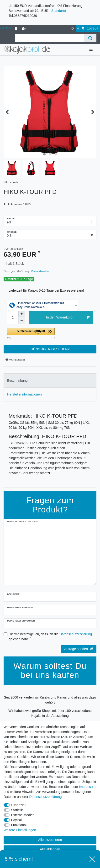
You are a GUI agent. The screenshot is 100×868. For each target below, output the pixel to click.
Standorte (59, 11)
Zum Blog (6, 28)
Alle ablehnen (50, 849)
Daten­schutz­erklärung (45, 797)
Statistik (17, 810)
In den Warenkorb (68, 318)
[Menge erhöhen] (22, 314)
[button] (50, 333)
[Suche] (90, 38)
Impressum (87, 787)
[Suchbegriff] (50, 38)
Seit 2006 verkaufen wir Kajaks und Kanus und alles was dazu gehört (50, 700)
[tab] (50, 380)
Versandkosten (39, 271)
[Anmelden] (16, 29)
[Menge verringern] (22, 321)
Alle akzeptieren (50, 840)
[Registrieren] (24, 29)
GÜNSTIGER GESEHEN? (50, 349)
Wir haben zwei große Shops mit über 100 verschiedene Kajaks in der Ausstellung (50, 713)
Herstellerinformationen (24, 394)
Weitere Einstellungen (20, 830)
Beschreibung (17, 381)
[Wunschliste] (72, 29)
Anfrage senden (79, 649)
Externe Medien (23, 815)
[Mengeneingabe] (13, 317)
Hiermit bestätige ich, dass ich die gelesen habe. (50, 637)
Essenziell (19, 805)
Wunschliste (15, 360)
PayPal (16, 820)
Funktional (19, 825)
